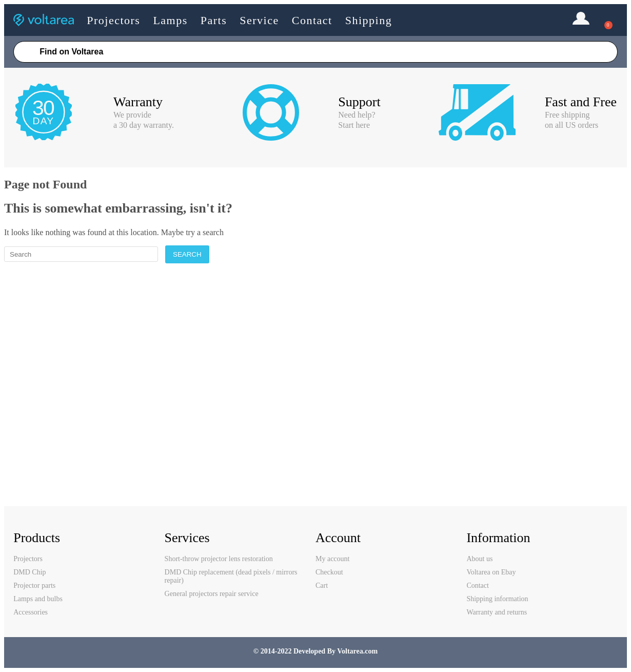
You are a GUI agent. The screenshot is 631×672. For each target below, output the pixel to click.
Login (581, 20)
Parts (214, 20)
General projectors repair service (212, 594)
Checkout (329, 572)
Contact (312, 20)
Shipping (369, 20)
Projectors (113, 20)
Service (259, 20)
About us (479, 559)
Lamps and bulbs (38, 599)
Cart (322, 585)
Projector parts (34, 585)
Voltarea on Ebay (491, 572)
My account (332, 559)
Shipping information (497, 599)
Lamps (170, 20)
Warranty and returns (497, 612)
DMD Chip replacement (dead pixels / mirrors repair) (231, 576)
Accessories (31, 612)
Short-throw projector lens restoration (219, 559)
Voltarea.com (357, 651)
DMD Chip (29, 572)
